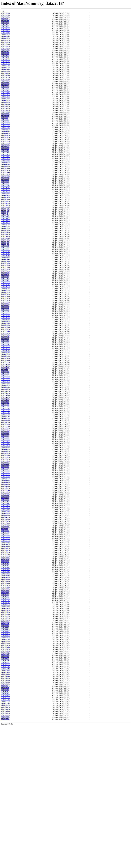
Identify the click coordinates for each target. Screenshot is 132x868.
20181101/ (6, 721)
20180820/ (6, 551)
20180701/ (6, 435)
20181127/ (6, 782)
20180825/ (6, 563)
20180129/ (6, 79)
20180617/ (6, 403)
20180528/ (6, 356)
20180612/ (6, 391)
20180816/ (6, 542)
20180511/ (6, 316)
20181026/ (6, 707)
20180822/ (6, 556)
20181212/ (6, 817)
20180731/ (6, 505)
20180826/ (6, 565)
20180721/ (6, 482)
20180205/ (6, 95)
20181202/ (6, 793)
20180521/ (6, 340)
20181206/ (6, 803)
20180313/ (6, 179)
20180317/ (6, 188)
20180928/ (6, 642)
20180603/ (6, 370)
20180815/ (6, 540)
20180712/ (6, 461)
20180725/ (6, 491)
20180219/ (6, 128)
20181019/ (6, 691)
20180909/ (6, 598)
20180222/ (6, 135)
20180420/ (6, 268)
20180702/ (6, 437)
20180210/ (6, 107)
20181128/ (6, 784)
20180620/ (6, 410)
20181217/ (6, 828)
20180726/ (6, 493)
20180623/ (6, 416)
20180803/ (6, 512)
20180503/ (6, 298)
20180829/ (6, 572)
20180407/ (6, 237)
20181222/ (6, 840)
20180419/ (6, 265)
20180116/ (6, 49)
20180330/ (6, 219)
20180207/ (6, 100)
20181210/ (6, 812)
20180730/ (6, 503)
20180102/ (6, 16)
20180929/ (6, 645)
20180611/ (6, 389)
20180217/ (6, 123)
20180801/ (6, 507)
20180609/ (6, 384)
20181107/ (6, 735)
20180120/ (6, 58)
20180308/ (6, 168)
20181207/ (6, 805)
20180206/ (6, 98)
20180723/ (6, 486)
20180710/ (6, 456)
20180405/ (6, 233)
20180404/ (6, 230)
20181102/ (6, 724)
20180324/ (6, 205)
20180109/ (6, 33)
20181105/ (6, 731)
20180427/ (6, 284)
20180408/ (6, 240)
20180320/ (6, 195)
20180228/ (6, 149)
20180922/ (6, 628)
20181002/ (6, 651)
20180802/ (6, 510)
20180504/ (6, 300)
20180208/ (6, 102)
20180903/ (6, 584)
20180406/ (6, 235)
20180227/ (6, 147)
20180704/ (6, 442)
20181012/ (6, 675)
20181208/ (6, 807)
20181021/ (6, 696)
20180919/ (6, 621)
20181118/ (6, 761)
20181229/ (6, 856)
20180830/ (6, 575)
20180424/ (6, 277)
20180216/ (6, 121)
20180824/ (6, 561)
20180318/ (6, 191)
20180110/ (6, 35)
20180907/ (6, 593)
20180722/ (6, 484)
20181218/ (6, 831)
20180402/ (6, 226)
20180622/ (6, 414)
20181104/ (6, 728)
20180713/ (6, 463)
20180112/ (6, 40)
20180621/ (6, 412)
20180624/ (6, 419)
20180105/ (6, 23)
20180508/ (6, 309)
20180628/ (6, 428)
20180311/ (6, 175)
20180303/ (6, 156)
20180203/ (6, 91)
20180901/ (6, 579)
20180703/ (6, 440)
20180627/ (6, 426)
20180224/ (6, 140)
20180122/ (6, 63)
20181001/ (6, 649)
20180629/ (6, 430)
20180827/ (6, 568)
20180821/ (6, 554)
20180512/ (6, 319)
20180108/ (6, 30)
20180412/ (6, 249)
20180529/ (6, 358)
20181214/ (6, 821)
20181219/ (6, 833)
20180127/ (6, 74)
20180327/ (6, 212)
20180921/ (6, 626)
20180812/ (6, 533)
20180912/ (6, 605)
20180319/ (6, 193)
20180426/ (6, 282)
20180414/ (6, 254)
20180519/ (6, 335)
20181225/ (6, 847)
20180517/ (6, 330)
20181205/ (6, 800)
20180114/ (6, 44)
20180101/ (6, 14)
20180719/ (6, 477)
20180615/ (6, 398)
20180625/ (6, 421)
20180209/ (6, 105)
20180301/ (6, 151)
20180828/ (6, 570)
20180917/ (6, 617)
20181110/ (6, 742)
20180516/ (6, 328)
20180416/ (6, 258)
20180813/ (6, 535)
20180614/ (6, 396)
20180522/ (6, 342)
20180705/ (6, 444)
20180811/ (6, 530)
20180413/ (6, 251)
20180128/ (6, 77)
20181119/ (6, 763)
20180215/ (6, 119)
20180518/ (6, 333)
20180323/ (6, 202)
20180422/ (6, 272)
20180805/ (6, 517)
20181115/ (6, 754)
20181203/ (6, 796)
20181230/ (6, 859)
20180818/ (6, 547)
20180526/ (6, 351)
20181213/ (6, 819)
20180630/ (6, 433)
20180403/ (6, 228)
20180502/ (6, 295)
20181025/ (6, 705)
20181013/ (6, 677)
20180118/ (6, 54)
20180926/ (6, 638)
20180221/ (6, 133)
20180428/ (6, 286)
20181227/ (6, 852)
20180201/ (6, 86)
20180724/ (6, 489)
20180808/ (6, 524)
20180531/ (6, 363)
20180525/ (6, 349)
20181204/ (6, 798)
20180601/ (6, 365)
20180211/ (6, 109)
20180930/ (6, 647)
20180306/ (6, 163)
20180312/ (6, 177)
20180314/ (6, 181)
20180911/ (6, 603)
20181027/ (6, 710)
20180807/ (6, 521)
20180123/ (6, 65)
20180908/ (6, 596)
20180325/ (6, 207)
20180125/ (6, 70)
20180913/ (6, 607)
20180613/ (6, 393)
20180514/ (6, 323)
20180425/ (6, 279)
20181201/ (6, 791)
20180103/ (6, 19)
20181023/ (6, 700)
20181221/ (6, 838)
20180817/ (6, 544)
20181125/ (6, 777)
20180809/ (6, 526)
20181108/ (6, 738)
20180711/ (6, 458)
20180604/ (6, 372)
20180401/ (6, 223)
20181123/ (6, 772)
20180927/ (6, 640)
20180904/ (6, 586)
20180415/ (6, 256)
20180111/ (6, 37)
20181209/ (6, 810)
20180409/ (6, 242)
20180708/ (6, 451)
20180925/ (6, 635)
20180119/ (6, 56)
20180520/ (6, 337)
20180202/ (6, 88)
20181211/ (6, 814)
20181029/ (6, 714)
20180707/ (6, 449)
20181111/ (6, 745)
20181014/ (6, 679)
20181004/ (6, 656)
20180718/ (6, 475)
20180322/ (6, 200)
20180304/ (6, 158)
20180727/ (6, 496)
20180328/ (6, 214)
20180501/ (6, 293)
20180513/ (6, 321)
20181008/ (6, 665)
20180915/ (6, 612)
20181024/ (6, 703)
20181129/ (6, 786)
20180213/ (6, 114)
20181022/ (6, 698)
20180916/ (6, 614)
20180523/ (6, 344)
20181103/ (6, 726)
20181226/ (6, 849)
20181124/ (6, 775)
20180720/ (6, 479)
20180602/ (6, 368)
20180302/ (6, 154)
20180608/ (6, 382)
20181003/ (6, 654)
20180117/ (6, 51)
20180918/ (6, 619)
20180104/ (6, 21)
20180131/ (6, 84)
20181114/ (6, 752)
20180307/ (6, 165)
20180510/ (6, 314)
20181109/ (6, 740)
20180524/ (6, 347)
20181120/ (6, 765)
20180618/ (6, 405)
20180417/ (6, 261)
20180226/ (6, 144)
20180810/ (6, 528)
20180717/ (6, 472)
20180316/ (6, 186)
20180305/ (6, 161)
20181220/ (6, 835)
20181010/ (6, 670)
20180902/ (6, 582)
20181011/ (6, 672)
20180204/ (6, 93)
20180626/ (6, 423)
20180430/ (6, 291)
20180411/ (6, 247)
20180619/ (6, 407)
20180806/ (6, 519)
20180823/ (6, 558)
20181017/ (6, 686)
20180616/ (6, 400)
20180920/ (6, 624)
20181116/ (6, 756)
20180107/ (6, 28)
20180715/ (6, 468)
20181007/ (6, 663)
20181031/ (6, 719)
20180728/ (6, 498)
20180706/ (6, 447)
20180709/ (6, 454)
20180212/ (6, 112)
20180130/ (6, 81)
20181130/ (6, 789)
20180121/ (6, 60)
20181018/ (6, 689)
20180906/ (6, 591)
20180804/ (6, 514)
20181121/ (6, 768)
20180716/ (6, 470)
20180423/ (6, 275)
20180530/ (6, 361)
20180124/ (6, 67)
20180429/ (6, 289)
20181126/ (6, 779)
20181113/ (6, 749)
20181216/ (6, 826)
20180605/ (6, 375)
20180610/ (6, 386)
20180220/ (6, 130)
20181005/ (6, 658)
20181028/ (6, 712)
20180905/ (6, 589)
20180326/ (6, 209)
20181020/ (6, 693)
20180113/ (6, 42)
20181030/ (6, 717)
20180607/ (6, 379)
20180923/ (6, 631)
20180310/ (6, 172)
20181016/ (6, 684)
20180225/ (6, 142)
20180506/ (6, 305)
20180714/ (6, 465)
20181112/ (6, 747)
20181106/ (6, 733)
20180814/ (6, 537)
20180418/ (6, 263)
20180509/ (6, 312)
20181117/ (6, 759)
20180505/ (6, 302)
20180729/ (6, 500)
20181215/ (6, 824)
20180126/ (6, 72)
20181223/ (6, 842)
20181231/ (6, 861)
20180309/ (6, 170)
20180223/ (6, 137)
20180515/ (6, 326)
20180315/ (6, 184)
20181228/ (6, 854)
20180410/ (6, 244)
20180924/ (6, 633)
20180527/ (6, 354)
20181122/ (6, 770)
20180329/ (6, 216)
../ (3, 12)
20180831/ (6, 577)
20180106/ (6, 26)
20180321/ (6, 198)
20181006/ (6, 661)
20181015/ (6, 682)
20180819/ (6, 549)
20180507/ (6, 307)
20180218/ (6, 126)
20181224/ (6, 845)
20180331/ (6, 221)
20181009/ (6, 668)
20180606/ (6, 377)
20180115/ (6, 47)
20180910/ (6, 600)
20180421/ (6, 270)
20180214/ (6, 116)
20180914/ (6, 610)
